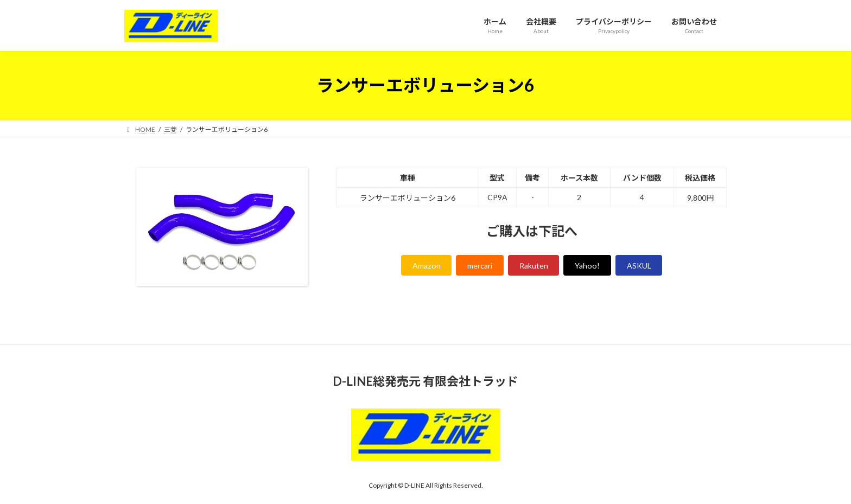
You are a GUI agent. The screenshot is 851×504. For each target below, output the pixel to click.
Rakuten (535, 267)
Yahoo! (593, 267)
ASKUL (649, 267)
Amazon (416, 267)
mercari (476, 267)
